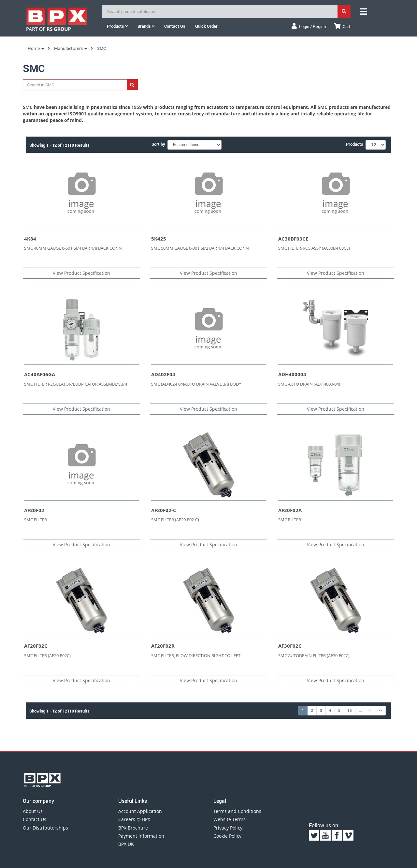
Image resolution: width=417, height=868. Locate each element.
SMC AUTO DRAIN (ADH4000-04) (309, 384)
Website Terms (230, 819)
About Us (33, 811)
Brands (146, 26)
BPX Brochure (133, 828)
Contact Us (35, 819)
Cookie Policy (227, 836)
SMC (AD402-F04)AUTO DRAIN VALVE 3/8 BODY (196, 384)
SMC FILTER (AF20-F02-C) (175, 520)
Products (117, 26)
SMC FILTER (36, 520)
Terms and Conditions (237, 811)
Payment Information (141, 836)
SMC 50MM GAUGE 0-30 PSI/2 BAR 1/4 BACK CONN (200, 248)
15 (350, 710)
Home (36, 48)
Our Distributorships (45, 828)
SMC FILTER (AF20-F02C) (47, 655)
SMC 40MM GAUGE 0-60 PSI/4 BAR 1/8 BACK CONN (73, 248)
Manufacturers (71, 48)
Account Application (140, 811)
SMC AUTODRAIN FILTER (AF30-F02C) (314, 655)
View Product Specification (81, 273)
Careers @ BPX (134, 819)
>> (380, 710)
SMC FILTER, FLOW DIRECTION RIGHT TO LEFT (196, 655)
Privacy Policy (228, 828)
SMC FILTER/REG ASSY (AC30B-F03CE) (314, 248)
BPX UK (126, 844)
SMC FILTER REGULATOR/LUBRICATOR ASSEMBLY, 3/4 (76, 384)
